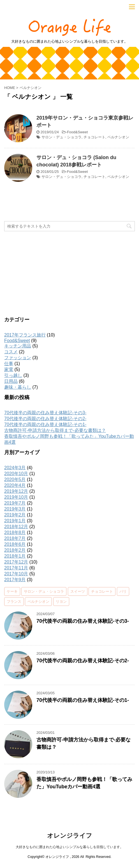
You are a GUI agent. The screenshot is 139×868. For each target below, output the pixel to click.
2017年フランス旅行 (25, 335)
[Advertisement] (69, 273)
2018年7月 (15, 538)
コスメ (11, 352)
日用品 (11, 381)
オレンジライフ (70, 836)
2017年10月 (16, 574)
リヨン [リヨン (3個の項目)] (61, 602)
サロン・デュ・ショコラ (62, 137)
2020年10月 (16, 474)
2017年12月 (16, 562)
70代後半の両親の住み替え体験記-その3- (45, 413)
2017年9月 (15, 580)
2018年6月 (15, 544)
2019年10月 (16, 497)
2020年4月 (15, 485)
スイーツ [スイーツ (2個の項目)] (78, 591)
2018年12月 (16, 527)
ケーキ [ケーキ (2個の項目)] (12, 591)
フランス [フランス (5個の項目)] (14, 602)
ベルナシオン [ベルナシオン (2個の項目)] (38, 602)
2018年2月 (15, 550)
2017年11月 (16, 568)
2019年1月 (15, 521)
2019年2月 (15, 515)
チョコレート (94, 137)
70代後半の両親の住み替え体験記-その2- (45, 419)
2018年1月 (15, 556)
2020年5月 (15, 479)
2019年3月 (15, 509)
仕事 (9, 364)
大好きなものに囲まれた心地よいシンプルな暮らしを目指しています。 (69, 847)
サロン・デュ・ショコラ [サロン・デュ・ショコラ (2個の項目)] (44, 591)
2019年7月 (15, 503)
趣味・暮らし (18, 387)
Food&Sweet (77, 132)
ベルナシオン (118, 137)
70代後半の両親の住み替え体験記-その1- (45, 424)
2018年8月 (15, 533)
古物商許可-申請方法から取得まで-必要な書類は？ (55, 430)
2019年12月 (16, 491)
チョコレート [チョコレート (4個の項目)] (102, 591)
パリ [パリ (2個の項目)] (123, 591)
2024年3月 (15, 468)
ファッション (18, 358)
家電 (9, 369)
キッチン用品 (18, 346)
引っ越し (13, 375)
